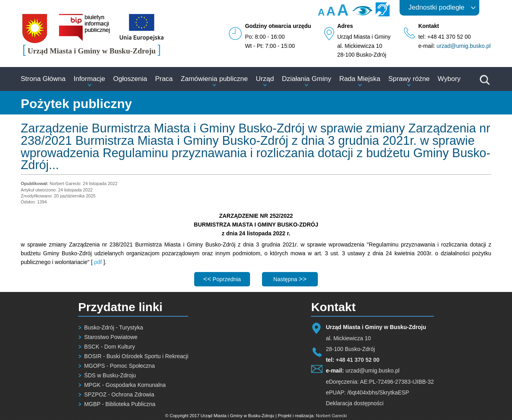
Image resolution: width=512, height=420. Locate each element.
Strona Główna (43, 79)
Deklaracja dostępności (355, 403)
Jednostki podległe (436, 7)
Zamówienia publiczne (214, 79)
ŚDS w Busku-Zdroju (110, 375)
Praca (164, 79)
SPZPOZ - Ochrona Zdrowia (119, 394)
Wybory (449, 79)
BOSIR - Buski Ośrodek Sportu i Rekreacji (136, 356)
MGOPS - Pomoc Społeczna (119, 366)
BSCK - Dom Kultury (110, 347)
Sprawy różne (409, 79)
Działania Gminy (307, 79)
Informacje (89, 79)
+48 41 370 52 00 (357, 360)
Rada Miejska (360, 79)
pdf (98, 262)
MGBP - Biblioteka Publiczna (120, 404)
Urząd (265, 79)
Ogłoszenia (130, 79)
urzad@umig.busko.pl (464, 46)
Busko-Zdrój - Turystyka (114, 327)
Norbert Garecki (331, 416)
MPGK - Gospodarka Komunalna (125, 385)
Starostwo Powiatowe (111, 337)
